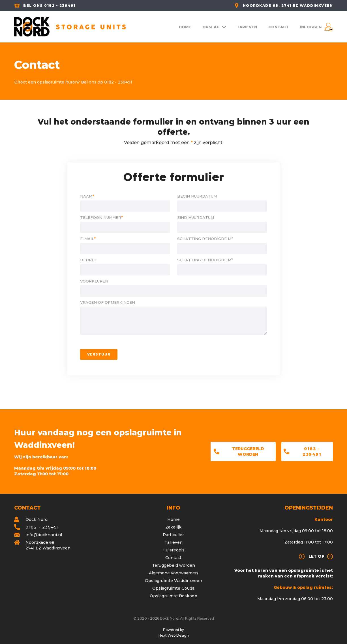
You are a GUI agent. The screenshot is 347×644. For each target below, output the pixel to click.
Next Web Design (174, 635)
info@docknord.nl (44, 535)
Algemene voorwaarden (173, 573)
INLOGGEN (311, 27)
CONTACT (279, 27)
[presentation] (224, 354)
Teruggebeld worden (248, 452)
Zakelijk (173, 527)
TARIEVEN (247, 27)
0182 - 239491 (312, 452)
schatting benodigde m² (205, 239)
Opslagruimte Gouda (173, 588)
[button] (214, 27)
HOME (185, 27)
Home (173, 519)
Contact (173, 558)
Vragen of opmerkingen (108, 302)
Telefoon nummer (101, 217)
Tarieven (173, 542)
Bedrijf (89, 260)
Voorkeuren (94, 281)
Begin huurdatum (197, 196)
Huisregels (173, 550)
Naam (87, 196)
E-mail (88, 239)
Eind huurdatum (196, 217)
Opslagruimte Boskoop (173, 596)
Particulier (173, 535)
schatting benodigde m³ (205, 260)
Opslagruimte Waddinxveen (173, 581)
